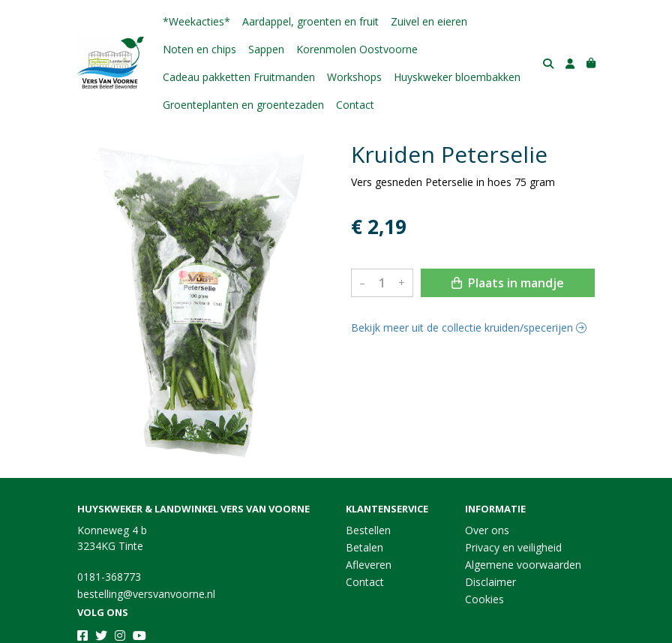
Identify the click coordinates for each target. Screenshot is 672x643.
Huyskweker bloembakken (457, 77)
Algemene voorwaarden (523, 565)
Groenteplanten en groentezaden (243, 105)
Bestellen (368, 530)
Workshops (354, 77)
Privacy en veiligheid (513, 547)
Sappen (266, 49)
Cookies (484, 599)
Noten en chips (199, 49)
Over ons (487, 530)
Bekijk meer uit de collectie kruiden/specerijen (469, 328)
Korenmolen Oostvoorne (357, 49)
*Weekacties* (196, 21)
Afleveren (369, 565)
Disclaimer (490, 582)
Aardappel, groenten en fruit (310, 21)
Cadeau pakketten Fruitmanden (239, 77)
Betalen (364, 547)
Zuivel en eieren (429, 21)
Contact (355, 105)
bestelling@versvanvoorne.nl (146, 594)
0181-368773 (109, 577)
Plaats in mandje (508, 283)
